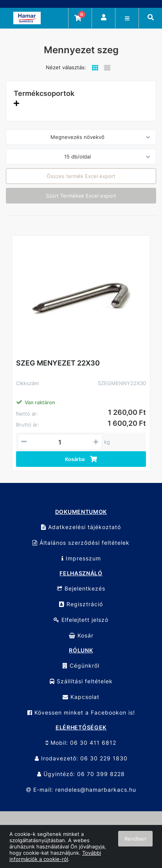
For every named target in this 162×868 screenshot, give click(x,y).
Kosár (81, 635)
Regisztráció (81, 604)
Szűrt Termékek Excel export (81, 196)
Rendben (135, 839)
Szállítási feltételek (81, 681)
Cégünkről (81, 665)
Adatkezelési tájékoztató (81, 527)
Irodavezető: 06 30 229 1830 (81, 758)
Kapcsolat (81, 697)
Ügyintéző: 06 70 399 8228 (81, 774)
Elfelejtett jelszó (81, 620)
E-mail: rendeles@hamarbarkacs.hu (81, 790)
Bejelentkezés (81, 588)
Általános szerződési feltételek (81, 543)
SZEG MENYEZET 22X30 (58, 363)
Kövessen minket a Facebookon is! (81, 712)
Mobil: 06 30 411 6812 (81, 743)
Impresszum (81, 558)
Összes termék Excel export (81, 176)
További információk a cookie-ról (55, 856)
